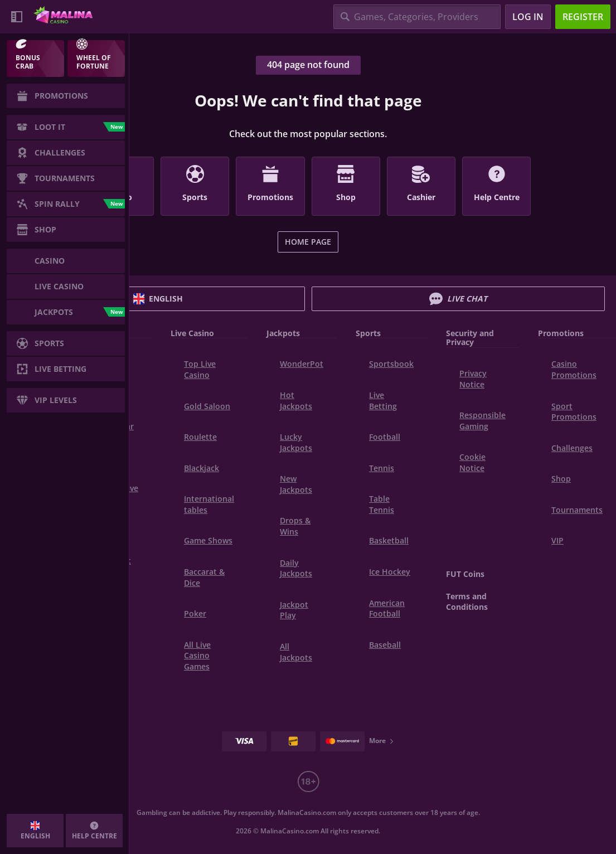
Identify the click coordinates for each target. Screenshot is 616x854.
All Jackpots (296, 652)
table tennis (382, 504)
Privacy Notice (473, 379)
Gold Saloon (207, 406)
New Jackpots (296, 484)
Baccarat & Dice (204, 577)
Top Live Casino (200, 369)
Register (583, 17)
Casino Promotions (574, 369)
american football (387, 608)
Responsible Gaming (482, 421)
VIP (557, 540)
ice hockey (390, 572)
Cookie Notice (472, 462)
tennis (382, 468)
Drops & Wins (295, 526)
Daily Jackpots (296, 568)
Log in (528, 17)
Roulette (200, 437)
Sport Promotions (574, 412)
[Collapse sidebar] (17, 17)
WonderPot (302, 364)
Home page (308, 242)
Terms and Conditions (467, 602)
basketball (389, 540)
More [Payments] (382, 741)
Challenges (572, 448)
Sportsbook (391, 364)
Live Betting (383, 401)
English (158, 299)
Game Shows (208, 540)
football (385, 437)
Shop (561, 479)
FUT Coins (465, 574)
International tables (209, 504)
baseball (385, 645)
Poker (195, 613)
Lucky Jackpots (296, 442)
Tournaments (577, 510)
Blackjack (202, 468)
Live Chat (458, 299)
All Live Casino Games (197, 656)
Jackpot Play (294, 610)
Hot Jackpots (296, 401)
